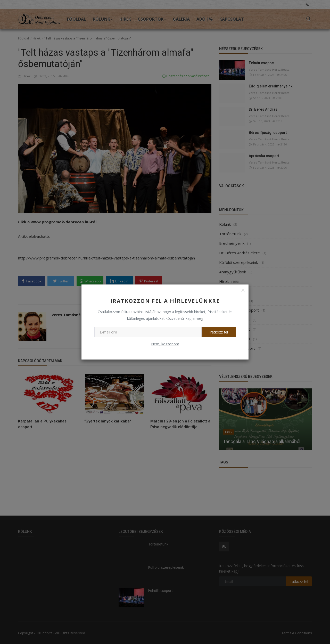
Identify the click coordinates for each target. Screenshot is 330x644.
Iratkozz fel (219, 332)
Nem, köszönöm (165, 344)
